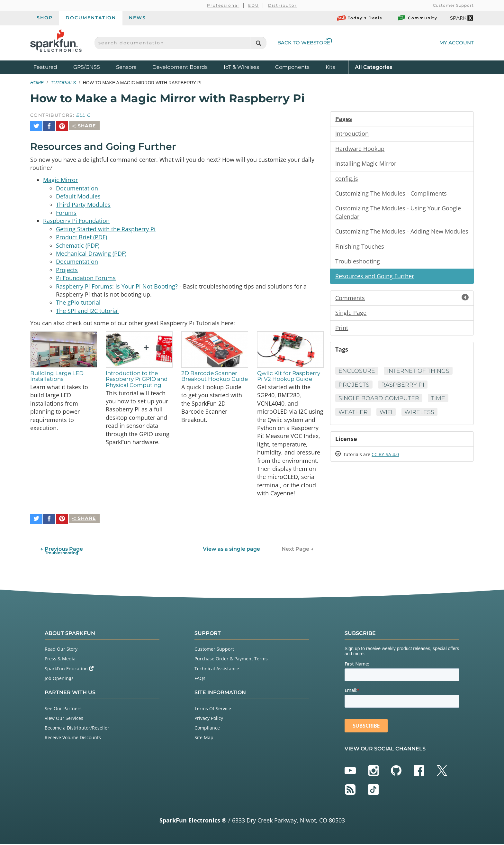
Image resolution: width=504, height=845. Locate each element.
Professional (223, 5)
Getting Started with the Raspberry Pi (106, 228)
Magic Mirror (60, 178)
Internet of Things (420, 374)
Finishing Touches (360, 248)
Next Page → (298, 550)
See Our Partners (63, 709)
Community (417, 18)
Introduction (352, 134)
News (137, 18)
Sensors (126, 67)
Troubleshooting (358, 263)
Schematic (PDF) (78, 244)
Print (342, 330)
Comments (402, 300)
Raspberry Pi (403, 388)
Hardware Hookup (360, 149)
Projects (67, 270)
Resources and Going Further (375, 278)
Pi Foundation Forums (86, 278)
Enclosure (357, 374)
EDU (254, 5)
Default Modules (78, 194)
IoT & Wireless (241, 67)
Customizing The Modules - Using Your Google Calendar (398, 214)
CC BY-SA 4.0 (385, 458)
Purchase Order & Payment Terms (231, 660)
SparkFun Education (69, 670)
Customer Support (453, 5)
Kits (330, 67)
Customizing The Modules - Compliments (391, 194)
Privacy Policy (209, 719)
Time (440, 401)
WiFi (387, 415)
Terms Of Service (213, 709)
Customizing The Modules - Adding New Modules (402, 233)
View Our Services (64, 719)
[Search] (258, 43)
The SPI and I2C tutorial (87, 311)
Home (37, 83)
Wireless (422, 415)
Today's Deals (360, 18)
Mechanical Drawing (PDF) (91, 253)
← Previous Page (62, 551)
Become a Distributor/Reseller (77, 729)
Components (292, 67)
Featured (52, 67)
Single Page (351, 315)
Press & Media (60, 660)
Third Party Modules (83, 203)
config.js (347, 179)
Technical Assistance (217, 670)
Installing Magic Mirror (366, 164)
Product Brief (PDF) (81, 236)
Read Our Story (61, 650)
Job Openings (59, 679)
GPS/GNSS (87, 67)
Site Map (204, 738)
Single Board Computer (379, 401)
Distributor (283, 5)
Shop (45, 18)
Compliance (207, 729)
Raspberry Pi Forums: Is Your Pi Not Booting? (117, 286)
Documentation (91, 18)
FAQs (200, 679)
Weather (354, 415)
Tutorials (63, 83)
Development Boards (180, 67)
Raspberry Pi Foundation (76, 219)
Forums (66, 211)
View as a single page (231, 550)
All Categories (373, 67)
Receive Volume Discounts (73, 738)
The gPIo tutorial (78, 303)
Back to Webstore (305, 43)
